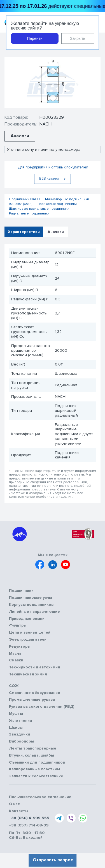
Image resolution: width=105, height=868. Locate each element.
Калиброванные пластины (34, 769)
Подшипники (21, 591)
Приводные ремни (27, 619)
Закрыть (78, 38)
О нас (14, 804)
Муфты (16, 714)
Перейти (35, 38)
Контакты (19, 811)
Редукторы (20, 647)
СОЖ (14, 686)
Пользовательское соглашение (40, 797)
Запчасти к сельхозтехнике (36, 776)
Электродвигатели (28, 639)
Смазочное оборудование (35, 693)
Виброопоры (21, 741)
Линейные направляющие (34, 612)
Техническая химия (28, 674)
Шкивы (16, 728)
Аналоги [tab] (56, 232)
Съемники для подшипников (37, 762)
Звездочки (19, 734)
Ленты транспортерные (33, 748)
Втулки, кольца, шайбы (32, 755)
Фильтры (18, 625)
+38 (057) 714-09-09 (29, 825)
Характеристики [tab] (24, 232)
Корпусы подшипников (31, 605)
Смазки (16, 660)
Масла (15, 654)
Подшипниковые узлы (31, 598)
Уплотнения (21, 721)
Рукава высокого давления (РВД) (42, 707)
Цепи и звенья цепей (30, 632)
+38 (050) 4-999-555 (29, 818)
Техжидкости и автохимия (35, 667)
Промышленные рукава (32, 700)
